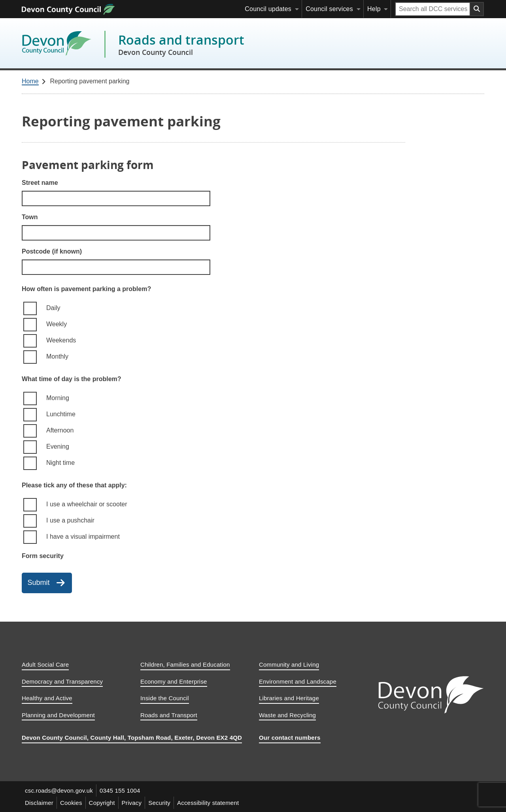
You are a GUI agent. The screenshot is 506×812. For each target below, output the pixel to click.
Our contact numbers (290, 738)
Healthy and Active (47, 698)
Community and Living (289, 664)
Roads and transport (181, 44)
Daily (53, 308)
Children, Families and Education (185, 664)
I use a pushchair (70, 520)
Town (30, 217)
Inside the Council (165, 698)
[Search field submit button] (477, 9)
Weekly (57, 324)
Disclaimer (39, 803)
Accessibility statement (208, 803)
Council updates (268, 9)
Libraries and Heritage (289, 698)
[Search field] (433, 9)
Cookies (71, 803)
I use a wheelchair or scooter (87, 504)
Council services (329, 9)
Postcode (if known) (52, 251)
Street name (40, 183)
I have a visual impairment (83, 537)
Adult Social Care (45, 664)
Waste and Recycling (287, 715)
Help (374, 9)
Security (159, 803)
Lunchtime (61, 414)
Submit (39, 583)
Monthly (57, 356)
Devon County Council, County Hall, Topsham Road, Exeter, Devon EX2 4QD (132, 738)
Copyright (102, 803)
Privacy (132, 803)
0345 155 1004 (120, 790)
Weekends (61, 340)
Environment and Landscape (298, 681)
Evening (58, 446)
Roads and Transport (169, 715)
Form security (43, 556)
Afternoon (60, 430)
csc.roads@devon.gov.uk (59, 790)
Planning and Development (58, 715)
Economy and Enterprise (174, 681)
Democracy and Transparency (62, 681)
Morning (58, 398)
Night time (60, 463)
